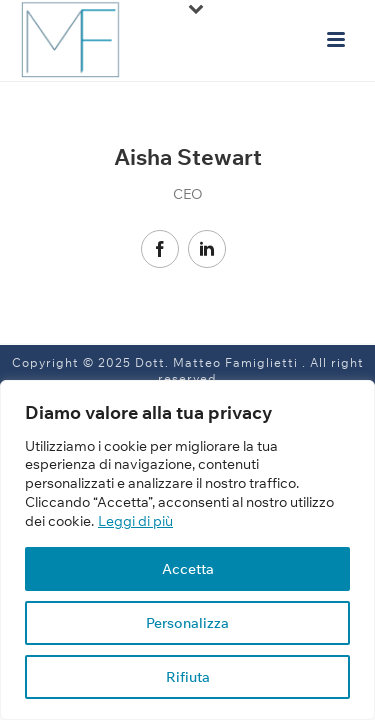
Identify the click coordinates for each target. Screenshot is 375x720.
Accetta (188, 569)
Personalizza (187, 623)
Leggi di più (135, 521)
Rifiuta (188, 677)
